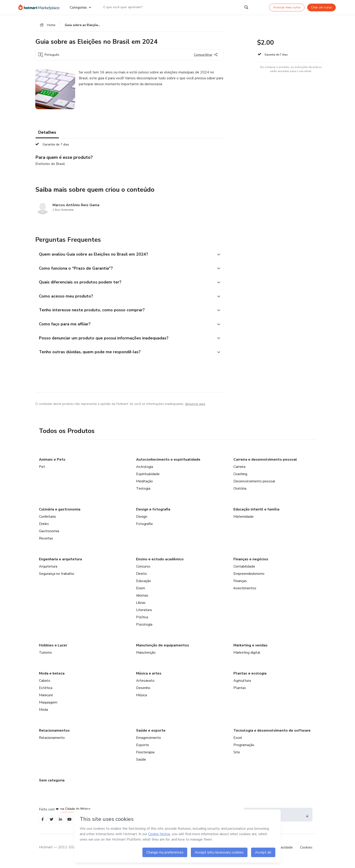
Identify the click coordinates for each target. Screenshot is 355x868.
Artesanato (145, 686)
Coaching (240, 480)
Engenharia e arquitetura (60, 565)
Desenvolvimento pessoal (254, 487)
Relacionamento (52, 743)
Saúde (141, 765)
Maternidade (243, 522)
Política (142, 623)
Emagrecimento (149, 743)
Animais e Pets (52, 465)
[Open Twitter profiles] (53, 826)
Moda (43, 715)
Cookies (306, 854)
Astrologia (145, 472)
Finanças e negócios (251, 565)
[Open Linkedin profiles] (63, 826)
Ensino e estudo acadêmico (160, 565)
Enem (141, 594)
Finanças (240, 587)
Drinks (44, 530)
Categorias (80, 7)
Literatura (144, 616)
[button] (125, 256)
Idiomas (142, 601)
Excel (238, 743)
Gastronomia (49, 537)
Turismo (45, 658)
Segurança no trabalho (57, 579)
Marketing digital (247, 658)
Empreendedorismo (249, 579)
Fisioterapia (145, 758)
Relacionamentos (54, 736)
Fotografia (144, 530)
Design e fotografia (153, 515)
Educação (144, 587)
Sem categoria (52, 786)
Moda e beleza (52, 679)
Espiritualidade (148, 480)
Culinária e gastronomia (60, 515)
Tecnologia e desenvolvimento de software (272, 736)
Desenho (143, 694)
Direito (142, 579)
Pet (42, 472)
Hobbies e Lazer (53, 651)
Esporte (143, 751)
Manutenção (146, 658)
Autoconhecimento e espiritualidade (168, 465)
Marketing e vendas (251, 651)
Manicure (46, 701)
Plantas (240, 694)
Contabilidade (244, 572)
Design (142, 522)
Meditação (144, 487)
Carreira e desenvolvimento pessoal (265, 465)
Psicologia (144, 630)
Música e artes (149, 679)
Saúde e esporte (151, 736)
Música (142, 701)
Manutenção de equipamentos (163, 651)
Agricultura (242, 686)
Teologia (143, 494)
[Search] (246, 7)
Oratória (240, 494)
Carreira (239, 472)
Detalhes (47, 134)
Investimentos (245, 594)
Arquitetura (48, 572)
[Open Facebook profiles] (43, 826)
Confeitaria (47, 522)
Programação (244, 751)
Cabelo (45, 686)
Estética (46, 694)
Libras (141, 608)
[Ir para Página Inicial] (40, 7)
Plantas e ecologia (250, 679)
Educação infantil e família (256, 515)
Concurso (143, 572)
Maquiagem (48, 708)
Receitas (46, 544)
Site (237, 758)
